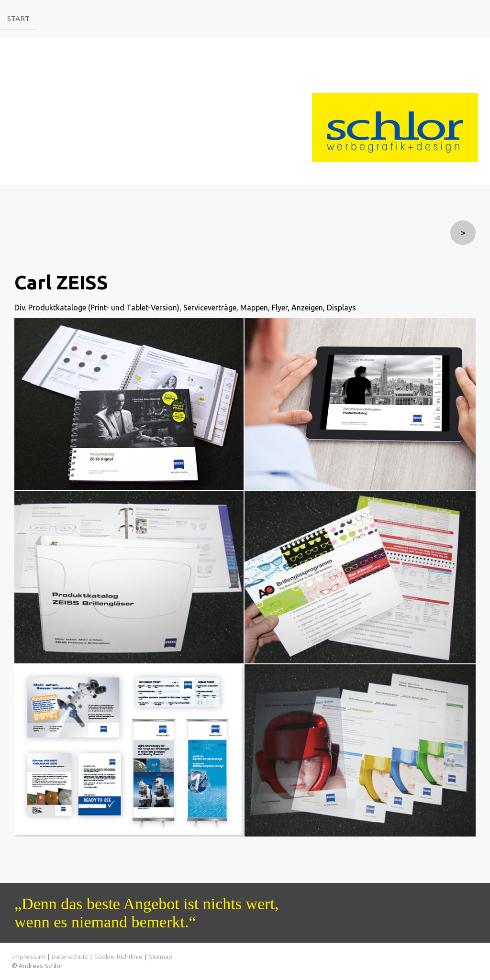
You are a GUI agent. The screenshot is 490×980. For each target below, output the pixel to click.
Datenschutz (70, 957)
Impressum (29, 957)
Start (18, 18)
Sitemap (161, 957)
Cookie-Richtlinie (118, 957)
